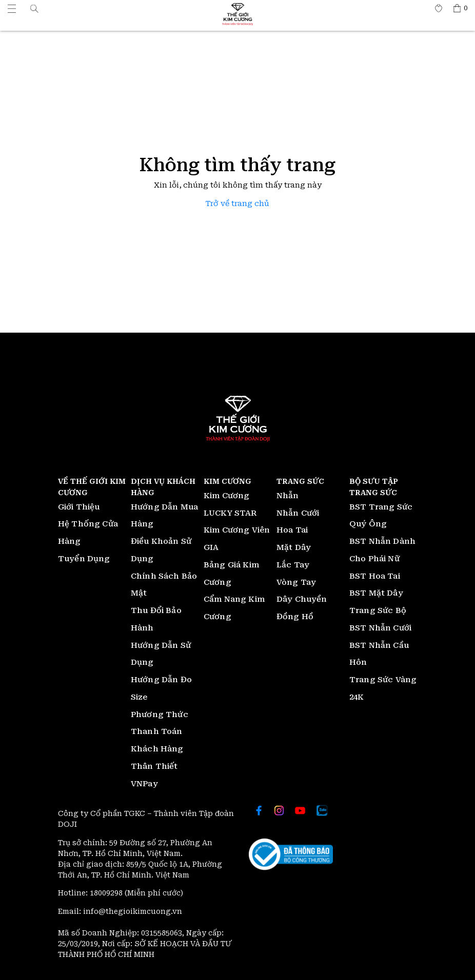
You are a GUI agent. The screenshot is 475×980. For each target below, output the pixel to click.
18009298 (107, 893)
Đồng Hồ (295, 617)
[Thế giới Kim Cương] (12, 8)
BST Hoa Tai (375, 576)
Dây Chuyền (302, 599)
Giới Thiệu (79, 507)
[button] (34, 8)
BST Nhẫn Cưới (380, 628)
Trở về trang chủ (237, 204)
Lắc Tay (293, 565)
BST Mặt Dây (376, 593)
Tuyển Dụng (84, 559)
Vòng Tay (296, 582)
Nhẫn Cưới (298, 513)
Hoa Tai (292, 530)
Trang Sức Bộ (378, 610)
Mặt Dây (294, 547)
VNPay (144, 784)
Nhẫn (288, 496)
